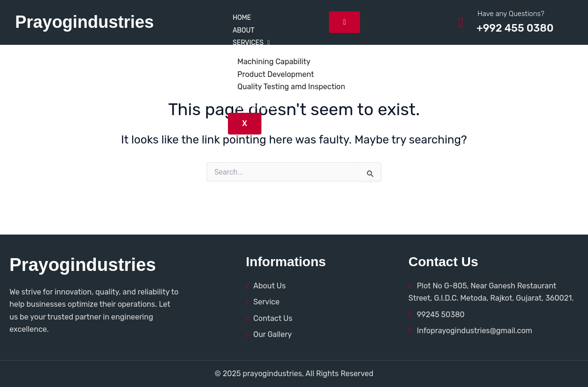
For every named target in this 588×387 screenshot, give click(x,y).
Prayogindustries (84, 22)
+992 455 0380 (515, 28)
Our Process (255, 107)
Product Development (276, 74)
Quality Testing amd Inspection (291, 87)
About (244, 30)
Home (242, 18)
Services (251, 43)
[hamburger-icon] (344, 22)
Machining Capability (274, 62)
